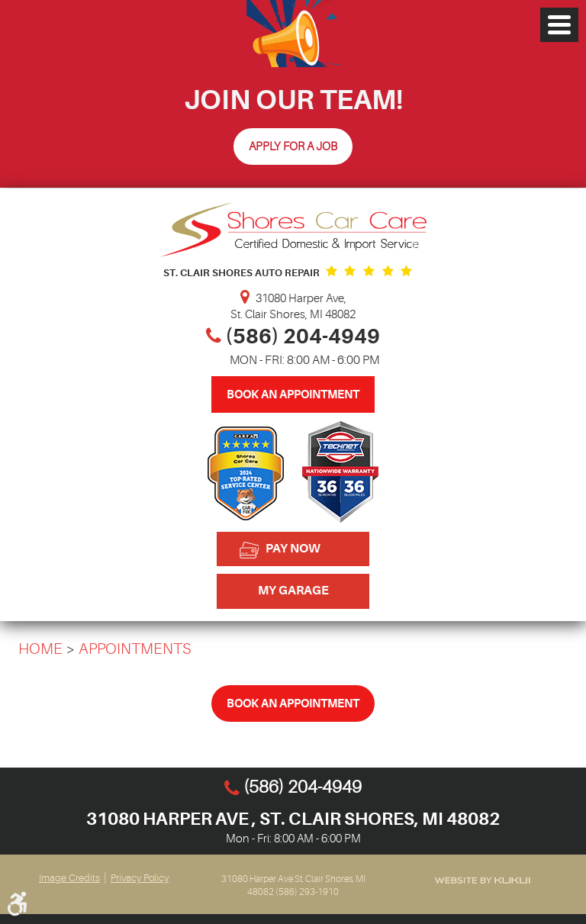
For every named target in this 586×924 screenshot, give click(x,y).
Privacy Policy (140, 878)
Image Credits (69, 878)
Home (40, 649)
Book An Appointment (293, 394)
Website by (482, 880)
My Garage (293, 591)
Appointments (135, 649)
